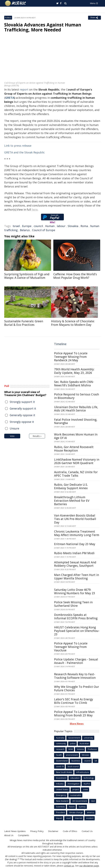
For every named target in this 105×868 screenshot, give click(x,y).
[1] (19, 859)
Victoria (80, 749)
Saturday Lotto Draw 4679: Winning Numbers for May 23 (75, 591)
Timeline (60, 344)
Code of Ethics (70, 831)
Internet (79, 818)
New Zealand (62, 801)
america (91, 812)
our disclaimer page (89, 866)
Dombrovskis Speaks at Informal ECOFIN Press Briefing (76, 617)
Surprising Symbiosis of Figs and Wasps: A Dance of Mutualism (27, 276)
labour (61, 226)
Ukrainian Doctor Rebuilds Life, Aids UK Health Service (76, 409)
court (69, 818)
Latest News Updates (15, 831)
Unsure (14, 428)
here (35, 210)
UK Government (80, 801)
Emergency (61, 795)
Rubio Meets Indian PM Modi (74, 553)
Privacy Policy (37, 831)
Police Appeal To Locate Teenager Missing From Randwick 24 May (71, 357)
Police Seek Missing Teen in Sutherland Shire (73, 604)
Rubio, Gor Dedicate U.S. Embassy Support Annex (71, 486)
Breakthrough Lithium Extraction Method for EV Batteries (72, 501)
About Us (9, 835)
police (73, 743)
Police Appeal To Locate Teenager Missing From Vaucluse (71, 647)
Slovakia (73, 226)
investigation (74, 784)
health (59, 755)
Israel (16, 226)
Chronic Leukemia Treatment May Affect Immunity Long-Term (77, 533)
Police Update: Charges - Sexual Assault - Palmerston (76, 661)
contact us (69, 866)
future (72, 807)
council (38, 226)
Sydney (82, 807)
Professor (92, 749)
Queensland (62, 761)
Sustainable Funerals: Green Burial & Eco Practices (24, 323)
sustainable (76, 795)
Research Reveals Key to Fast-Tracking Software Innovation (75, 676)
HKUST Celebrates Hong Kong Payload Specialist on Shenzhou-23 (77, 631)
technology (89, 778)
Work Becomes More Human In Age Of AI (76, 436)
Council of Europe (44, 230)
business (76, 761)
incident (90, 818)
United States (62, 789)
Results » (37, 436)
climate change (76, 812)
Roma (84, 226)
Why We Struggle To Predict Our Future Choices (77, 688)
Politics (8, 18)
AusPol (87, 784)
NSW (71, 749)
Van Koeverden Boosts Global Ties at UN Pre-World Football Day (75, 519)
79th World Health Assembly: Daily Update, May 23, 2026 (74, 371)
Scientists (60, 807)
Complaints (23, 835)
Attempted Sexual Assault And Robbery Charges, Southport (75, 564)
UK (96, 761)
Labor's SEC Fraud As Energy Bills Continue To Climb (74, 701)
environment (72, 755)
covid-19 (60, 766)
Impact (59, 818)
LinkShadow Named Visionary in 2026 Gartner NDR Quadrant (77, 461)
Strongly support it (22, 402)
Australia (60, 738)
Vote (12, 436)
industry (60, 784)
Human (50, 226)
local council (73, 766)
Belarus (25, 230)
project (76, 789)
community (61, 743)
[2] (21, 859)
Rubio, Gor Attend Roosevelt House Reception (74, 449)
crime (85, 789)
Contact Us (87, 831)
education (75, 778)
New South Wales (64, 772)
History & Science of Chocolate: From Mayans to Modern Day (73, 323)
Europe (27, 226)
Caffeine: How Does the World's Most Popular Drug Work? (75, 276)
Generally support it (23, 408)
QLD (93, 801)
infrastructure (83, 772)
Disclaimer (53, 831)
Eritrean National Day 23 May (75, 544)
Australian (84, 743)
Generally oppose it (22, 415)
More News (77, 724)
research (60, 749)
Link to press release (18, 146)
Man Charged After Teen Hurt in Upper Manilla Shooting (77, 577)
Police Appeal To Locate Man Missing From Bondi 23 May (74, 714)
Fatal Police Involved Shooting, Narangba (76, 421)
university (89, 738)
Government (74, 738)
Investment (61, 778)
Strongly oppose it (22, 422)
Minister (86, 755)
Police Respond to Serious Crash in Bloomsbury (77, 396)
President (61, 812)
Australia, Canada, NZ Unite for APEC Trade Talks (76, 474)
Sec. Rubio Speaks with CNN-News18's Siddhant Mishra (74, 384)
